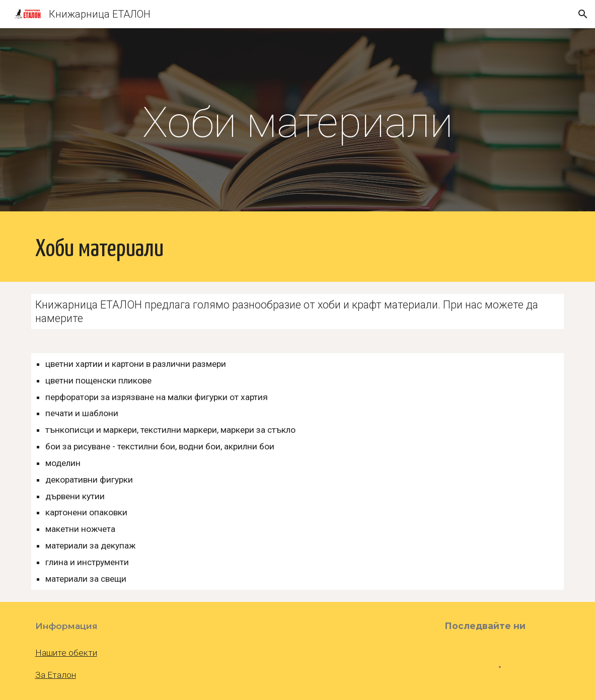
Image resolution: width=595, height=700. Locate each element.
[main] (298, 123)
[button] (583, 14)
